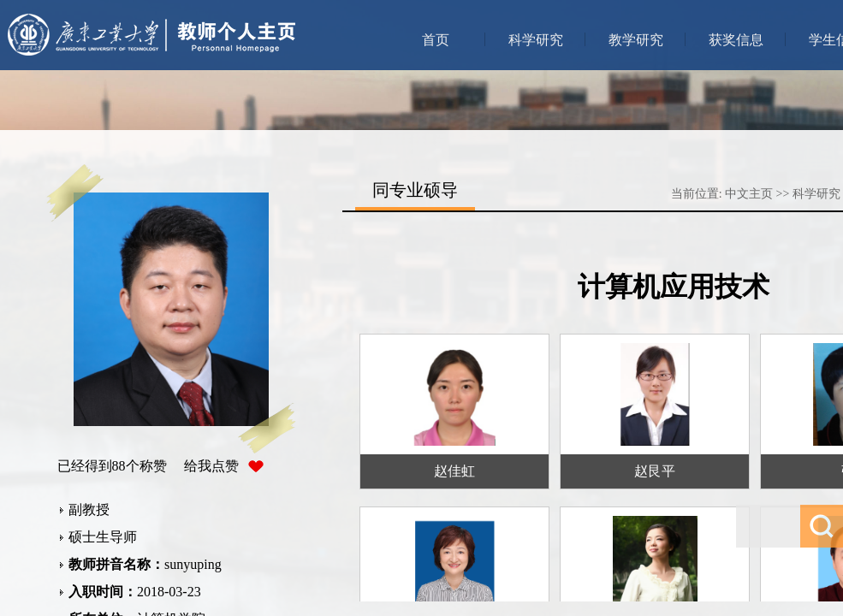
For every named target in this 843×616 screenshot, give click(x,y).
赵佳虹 (454, 471)
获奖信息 (736, 40)
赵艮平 (655, 471)
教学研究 (636, 40)
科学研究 (536, 40)
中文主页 (749, 194)
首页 (436, 40)
